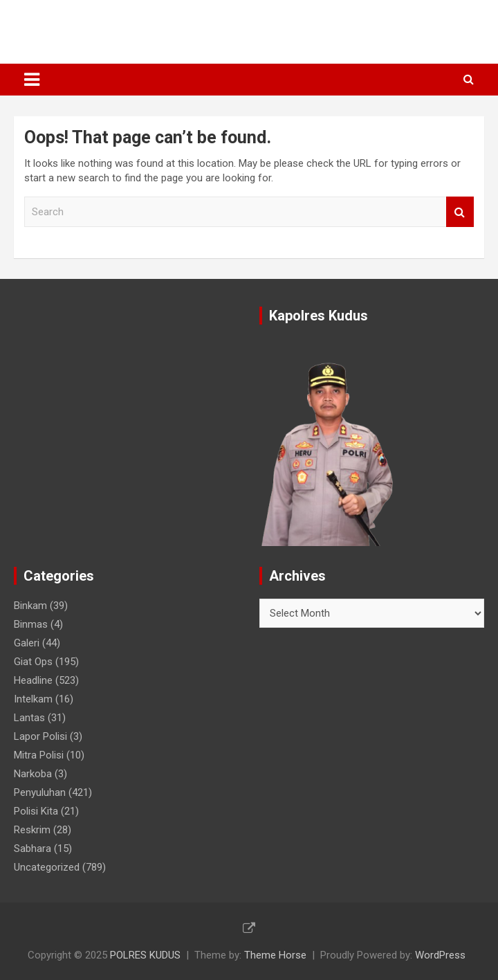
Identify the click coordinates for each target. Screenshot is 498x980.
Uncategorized (47, 867)
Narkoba (33, 774)
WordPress (440, 955)
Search (460, 212)
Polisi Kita (36, 811)
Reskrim (32, 830)
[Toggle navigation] (32, 80)
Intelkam (33, 699)
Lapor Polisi (40, 736)
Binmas (31, 624)
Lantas (29, 718)
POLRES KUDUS (87, 25)
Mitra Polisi (39, 755)
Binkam (30, 606)
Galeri (27, 643)
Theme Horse (275, 955)
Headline (33, 680)
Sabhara (33, 849)
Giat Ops (33, 662)
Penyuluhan (40, 792)
